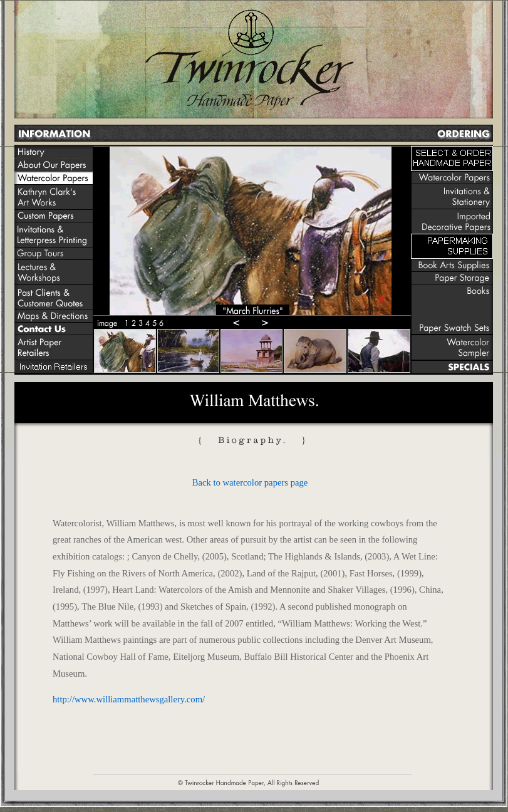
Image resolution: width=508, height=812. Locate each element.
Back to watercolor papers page (250, 482)
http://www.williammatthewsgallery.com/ (129, 699)
